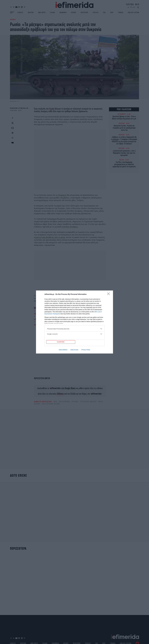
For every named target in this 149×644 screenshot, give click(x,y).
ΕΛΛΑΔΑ (52, 13)
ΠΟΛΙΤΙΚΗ (31, 13)
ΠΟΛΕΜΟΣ (37, 404)
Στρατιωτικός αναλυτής (88, 402)
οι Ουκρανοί (61, 195)
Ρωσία (52, 109)
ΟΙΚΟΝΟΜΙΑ (63, 13)
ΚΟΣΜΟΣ (74, 13)
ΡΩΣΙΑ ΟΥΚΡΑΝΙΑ (64, 402)
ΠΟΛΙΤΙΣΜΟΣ (84, 13)
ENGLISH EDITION (133, 13)
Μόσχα (101, 402)
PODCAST (96, 13)
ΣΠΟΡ (112, 13)
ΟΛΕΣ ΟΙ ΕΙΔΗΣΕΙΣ (40, 308)
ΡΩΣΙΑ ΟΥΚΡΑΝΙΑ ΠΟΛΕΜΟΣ (51, 404)
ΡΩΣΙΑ (55, 402)
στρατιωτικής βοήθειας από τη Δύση (50, 237)
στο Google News (68, 388)
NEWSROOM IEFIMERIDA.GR (19, 108)
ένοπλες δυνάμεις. (70, 227)
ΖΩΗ (104, 13)
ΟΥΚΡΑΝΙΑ (75, 402)
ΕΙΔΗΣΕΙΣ (20, 13)
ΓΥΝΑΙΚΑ (120, 13)
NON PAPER (42, 13)
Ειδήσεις (60, 394)
